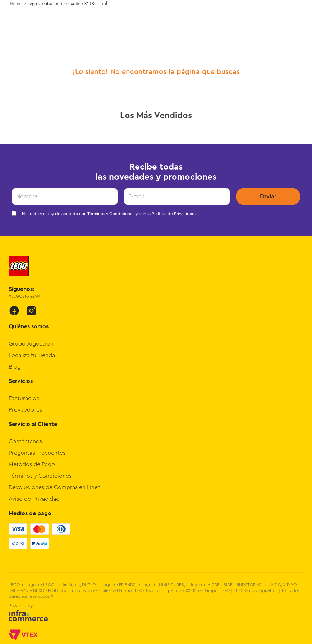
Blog (15, 367)
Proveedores (25, 410)
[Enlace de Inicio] (16, 4)
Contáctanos (25, 441)
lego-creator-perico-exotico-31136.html (68, 3)
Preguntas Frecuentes (37, 453)
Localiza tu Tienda (32, 355)
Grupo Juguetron (31, 344)
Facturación (24, 398)
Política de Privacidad (173, 214)
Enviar (268, 196)
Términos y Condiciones (111, 214)
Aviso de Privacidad (34, 499)
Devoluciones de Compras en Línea (55, 487)
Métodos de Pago (32, 464)
